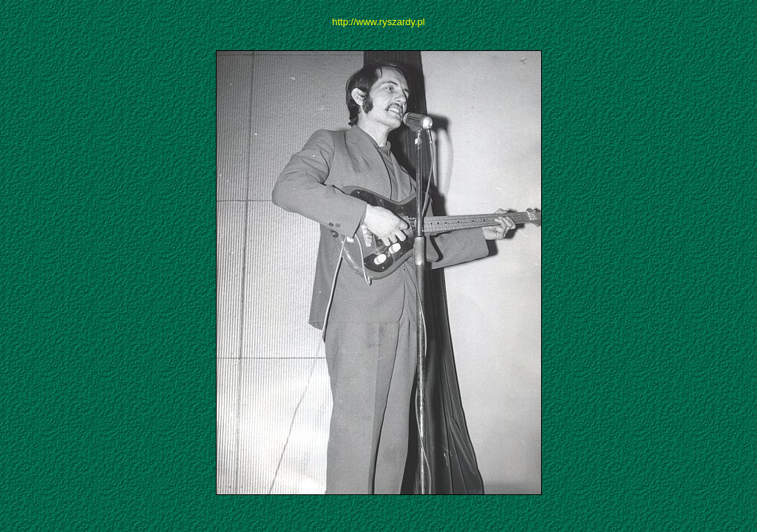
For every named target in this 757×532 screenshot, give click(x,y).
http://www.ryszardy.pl (378, 22)
